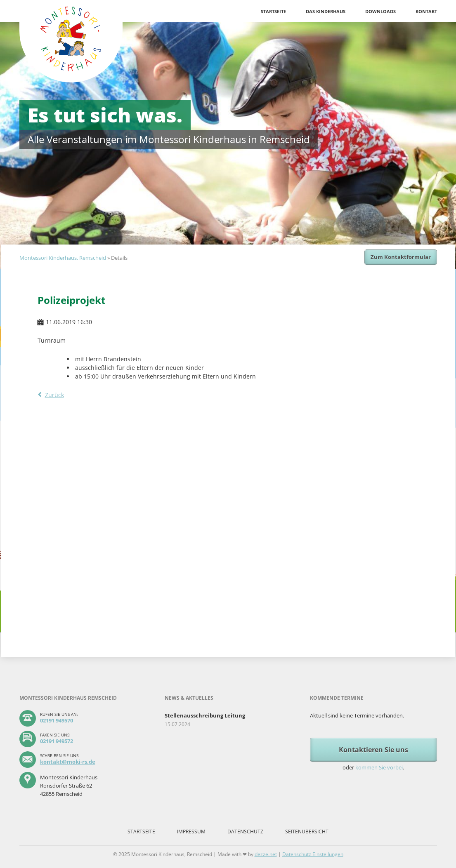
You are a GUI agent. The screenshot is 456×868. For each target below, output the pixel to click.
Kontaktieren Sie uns (373, 750)
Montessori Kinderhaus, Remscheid (63, 258)
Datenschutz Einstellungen (313, 854)
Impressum (191, 832)
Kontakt (426, 11)
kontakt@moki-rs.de (68, 762)
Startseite (273, 11)
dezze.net (266, 854)
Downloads (380, 11)
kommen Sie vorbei (379, 767)
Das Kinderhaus (326, 11)
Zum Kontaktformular (401, 257)
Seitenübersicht (307, 832)
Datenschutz (245, 832)
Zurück (54, 395)
